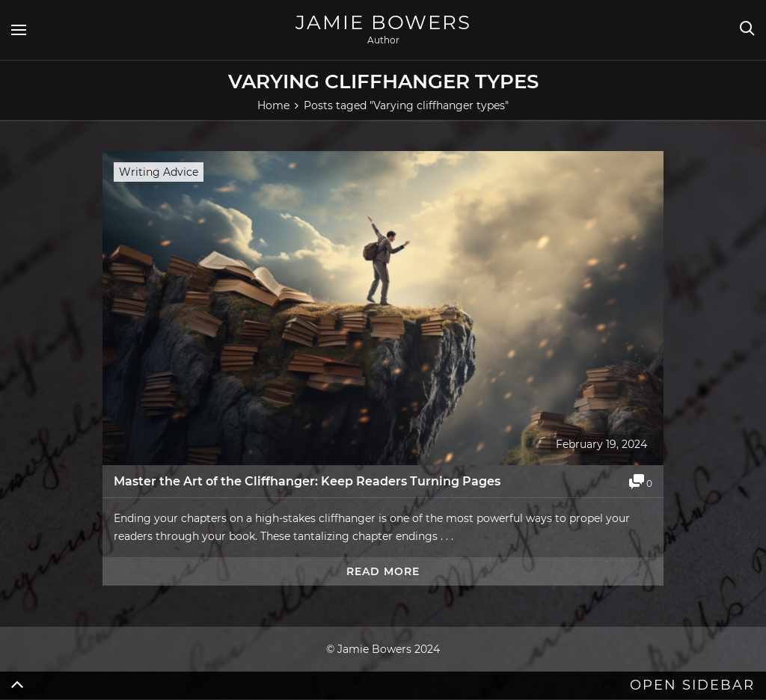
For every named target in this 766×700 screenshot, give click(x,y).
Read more (383, 571)
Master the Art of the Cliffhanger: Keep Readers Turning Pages (307, 481)
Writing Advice (159, 172)
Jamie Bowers (383, 22)
